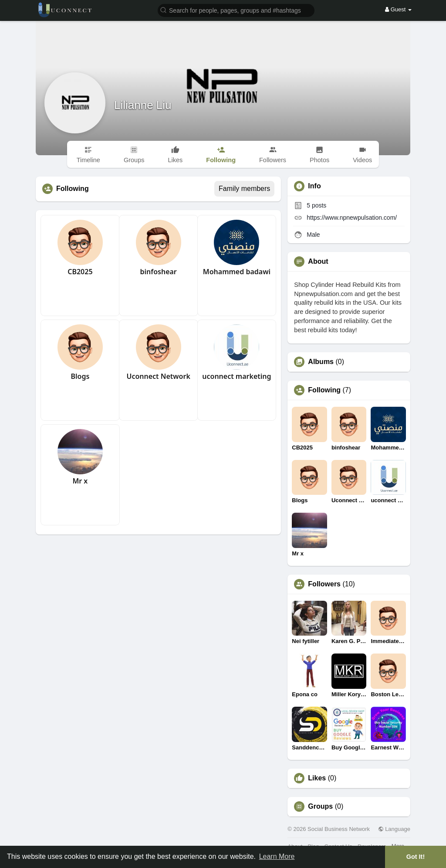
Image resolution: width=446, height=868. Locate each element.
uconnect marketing (237, 376)
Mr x (80, 481)
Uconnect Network (158, 376)
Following (324, 390)
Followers (324, 584)
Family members (244, 189)
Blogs (80, 376)
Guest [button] (398, 9)
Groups (320, 807)
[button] (236, 10)
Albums (321, 362)
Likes (317, 778)
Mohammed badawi (237, 272)
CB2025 (80, 272)
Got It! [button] (416, 857)
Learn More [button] (277, 856)
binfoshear (158, 272)
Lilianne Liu (143, 105)
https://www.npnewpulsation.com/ (352, 218)
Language (394, 829)
